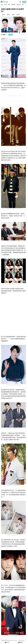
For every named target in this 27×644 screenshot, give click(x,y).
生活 (23, 5)
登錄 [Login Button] (24, 2)
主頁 (2, 5)
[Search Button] (25, 5)
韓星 (9, 5)
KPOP (5, 5)
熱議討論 (19, 5)
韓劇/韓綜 (13, 5)
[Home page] (4, 2)
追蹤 (11, 35)
